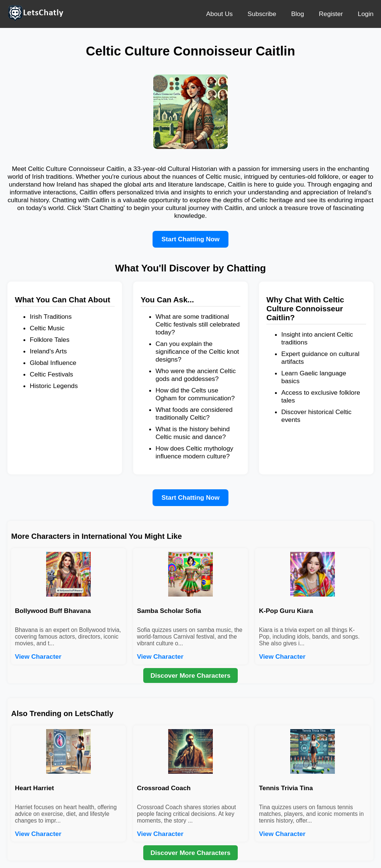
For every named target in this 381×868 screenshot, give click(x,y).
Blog (297, 14)
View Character (38, 656)
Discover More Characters (191, 675)
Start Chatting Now (190, 239)
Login (366, 14)
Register (331, 14)
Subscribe (262, 14)
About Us (219, 14)
